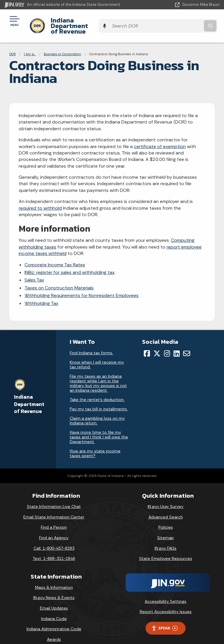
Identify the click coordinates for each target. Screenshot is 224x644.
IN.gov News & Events (54, 588)
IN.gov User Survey (166, 497)
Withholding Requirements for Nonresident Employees (82, 285)
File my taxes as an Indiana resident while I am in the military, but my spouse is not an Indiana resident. (98, 373)
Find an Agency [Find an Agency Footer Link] (54, 528)
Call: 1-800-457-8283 (54, 538)
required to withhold (40, 198)
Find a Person (54, 517)
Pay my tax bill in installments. (99, 399)
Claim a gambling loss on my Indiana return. (97, 410)
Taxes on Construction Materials (59, 278)
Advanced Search (166, 507)
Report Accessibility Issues (166, 602)
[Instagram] (167, 343)
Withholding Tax (41, 293)
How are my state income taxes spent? (95, 443)
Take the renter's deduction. (97, 389)
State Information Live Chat (54, 497)
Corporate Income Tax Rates (55, 255)
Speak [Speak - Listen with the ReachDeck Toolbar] (164, 618)
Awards (54, 629)
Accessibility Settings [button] (166, 591)
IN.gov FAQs (166, 538)
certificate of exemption (160, 136)
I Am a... (30, 44)
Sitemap (166, 528)
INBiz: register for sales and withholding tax (70, 262)
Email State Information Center (54, 507)
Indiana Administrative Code (54, 619)
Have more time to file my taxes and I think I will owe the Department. (99, 427)
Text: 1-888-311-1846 (54, 548)
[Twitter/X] (157, 343)
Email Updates (54, 598)
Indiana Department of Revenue (97, 21)
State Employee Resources (166, 548)
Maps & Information (54, 577)
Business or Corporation (62, 44)
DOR (13, 44)
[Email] (187, 343)
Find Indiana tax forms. (91, 343)
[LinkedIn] (177, 343)
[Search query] (188, 21)
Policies (166, 517)
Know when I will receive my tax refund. (97, 354)
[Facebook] (147, 343)
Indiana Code (54, 608)
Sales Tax (34, 270)
